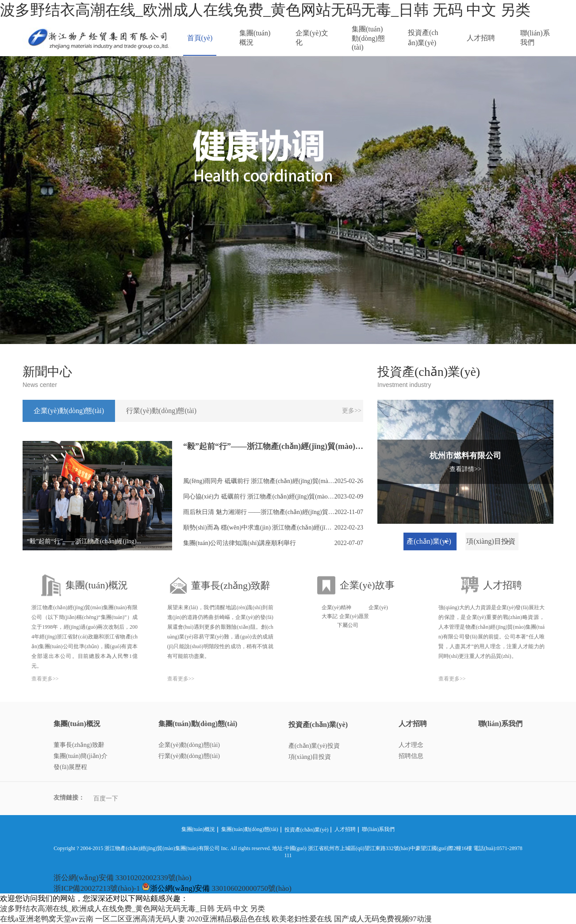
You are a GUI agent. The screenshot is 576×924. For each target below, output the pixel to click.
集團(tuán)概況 (255, 38)
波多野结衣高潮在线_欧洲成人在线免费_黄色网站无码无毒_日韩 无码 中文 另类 (265, 10)
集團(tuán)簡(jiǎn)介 (81, 756)
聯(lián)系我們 (535, 38)
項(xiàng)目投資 (310, 757)
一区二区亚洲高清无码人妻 (140, 919)
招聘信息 (411, 756)
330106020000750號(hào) (252, 888)
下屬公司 (348, 625)
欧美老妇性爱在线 (302, 919)
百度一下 (106, 798)
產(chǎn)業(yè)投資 (314, 746)
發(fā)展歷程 (70, 767)
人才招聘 (481, 38)
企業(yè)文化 (312, 38)
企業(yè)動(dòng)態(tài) (189, 745)
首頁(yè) (200, 38)
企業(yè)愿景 (354, 616)
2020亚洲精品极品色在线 (228, 919)
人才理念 (411, 745)
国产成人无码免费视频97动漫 (383, 919)
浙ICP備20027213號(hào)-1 (97, 888)
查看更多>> (45, 679)
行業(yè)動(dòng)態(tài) (189, 756)
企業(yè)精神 (336, 607)
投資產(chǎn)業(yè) (423, 38)
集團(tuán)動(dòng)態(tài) (368, 38)
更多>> (352, 411)
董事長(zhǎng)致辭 (79, 745)
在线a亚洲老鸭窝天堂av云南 (47, 919)
